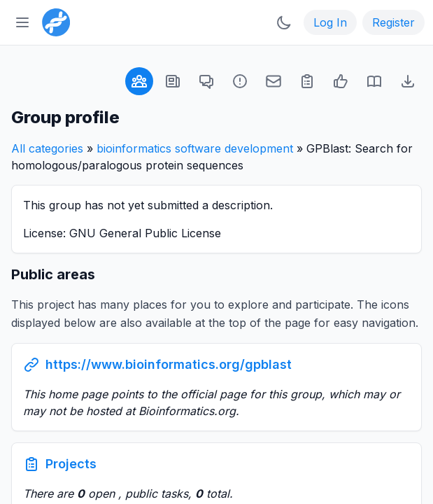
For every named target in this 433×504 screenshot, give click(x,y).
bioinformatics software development (195, 148)
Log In (330, 22)
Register (393, 22)
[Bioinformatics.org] (53, 21)
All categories (47, 148)
